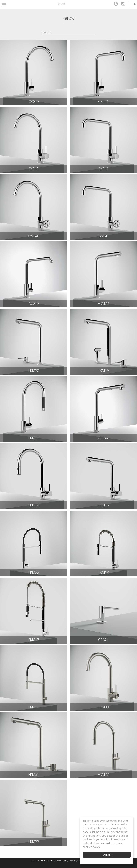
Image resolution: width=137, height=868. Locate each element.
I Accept (107, 855)
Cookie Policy (61, 861)
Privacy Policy (77, 861)
